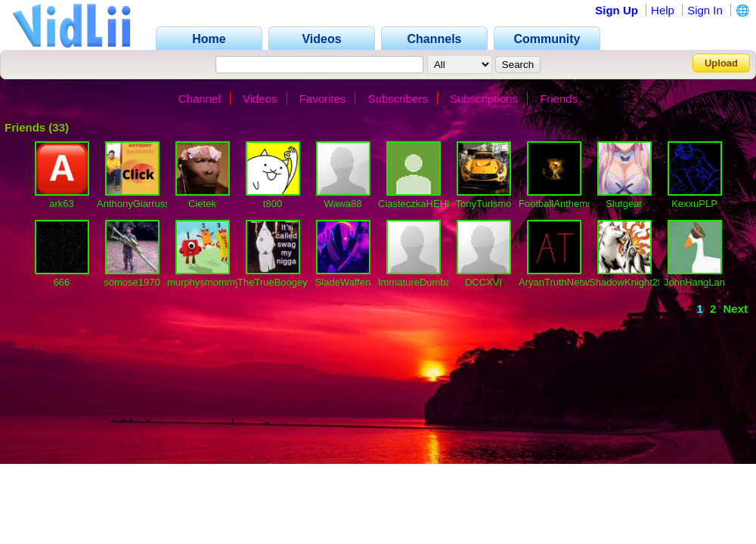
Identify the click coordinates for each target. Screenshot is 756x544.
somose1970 (132, 282)
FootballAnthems (556, 204)
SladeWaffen (343, 282)
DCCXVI (483, 282)
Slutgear (624, 204)
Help (663, 10)
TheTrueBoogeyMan (282, 282)
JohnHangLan (694, 282)
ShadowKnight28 (626, 282)
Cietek (202, 204)
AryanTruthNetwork (561, 282)
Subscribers (398, 99)
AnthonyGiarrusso (136, 204)
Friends (559, 99)
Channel (200, 99)
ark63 (62, 204)
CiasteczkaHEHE (416, 204)
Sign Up (617, 10)
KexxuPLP (694, 204)
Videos (260, 99)
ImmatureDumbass (420, 282)
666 (62, 282)
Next (735, 309)
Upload (721, 63)
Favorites (323, 99)
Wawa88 (342, 204)
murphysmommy (203, 282)
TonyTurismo (484, 204)
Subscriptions (484, 99)
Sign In (705, 10)
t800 (273, 204)
